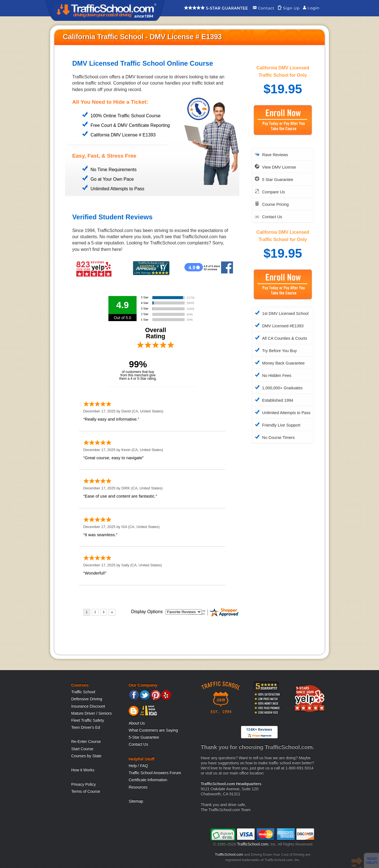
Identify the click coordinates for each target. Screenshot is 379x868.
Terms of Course (86, 791)
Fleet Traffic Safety (88, 720)
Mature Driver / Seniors (92, 713)
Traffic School (83, 692)
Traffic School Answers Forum (155, 773)
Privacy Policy (83, 784)
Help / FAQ (138, 766)
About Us (137, 723)
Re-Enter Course (86, 741)
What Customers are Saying (153, 730)
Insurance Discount (88, 706)
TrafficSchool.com (253, 844)
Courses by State (86, 756)
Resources (138, 787)
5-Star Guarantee (144, 737)
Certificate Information (148, 780)
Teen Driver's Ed (86, 727)
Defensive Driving (87, 699)
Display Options (147, 612)
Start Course (82, 749)
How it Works (83, 770)
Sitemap (136, 801)
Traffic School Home (105, 10)
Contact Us (138, 744)
